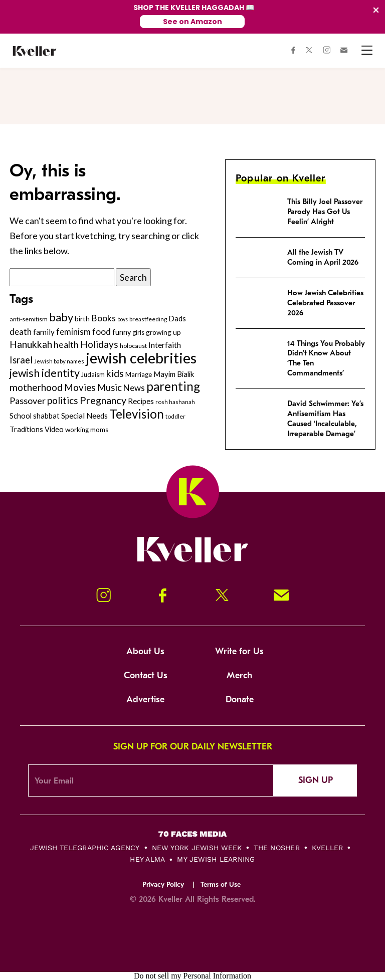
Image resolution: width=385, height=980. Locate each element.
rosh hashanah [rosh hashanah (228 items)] (175, 402)
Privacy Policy (163, 885)
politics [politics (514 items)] (63, 400)
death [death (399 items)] (21, 332)
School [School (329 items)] (21, 416)
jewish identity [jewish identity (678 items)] (45, 373)
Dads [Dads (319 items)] (177, 319)
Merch (239, 675)
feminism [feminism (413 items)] (73, 332)
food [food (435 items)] (102, 332)
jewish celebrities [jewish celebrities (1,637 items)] (141, 358)
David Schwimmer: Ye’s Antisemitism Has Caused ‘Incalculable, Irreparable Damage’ (325, 419)
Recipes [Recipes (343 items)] (141, 401)
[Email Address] (151, 780)
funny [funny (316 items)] (122, 332)
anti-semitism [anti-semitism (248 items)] (29, 319)
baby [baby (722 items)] (61, 317)
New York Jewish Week (197, 848)
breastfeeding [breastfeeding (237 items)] (148, 319)
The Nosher (276, 848)
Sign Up (316, 780)
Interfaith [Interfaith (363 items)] (165, 345)
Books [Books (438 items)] (104, 318)
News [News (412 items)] (134, 388)
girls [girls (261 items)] (138, 332)
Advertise (145, 700)
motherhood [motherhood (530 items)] (36, 387)
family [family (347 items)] (44, 332)
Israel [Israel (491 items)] (21, 360)
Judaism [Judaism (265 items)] (93, 374)
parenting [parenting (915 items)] (173, 386)
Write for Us (239, 651)
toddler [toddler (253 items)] (175, 416)
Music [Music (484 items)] (110, 387)
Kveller (328, 848)
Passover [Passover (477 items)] (28, 401)
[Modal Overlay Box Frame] (192, 17)
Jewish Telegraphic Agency (85, 848)
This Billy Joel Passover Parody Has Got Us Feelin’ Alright (325, 212)
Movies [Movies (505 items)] (80, 387)
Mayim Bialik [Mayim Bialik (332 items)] (174, 374)
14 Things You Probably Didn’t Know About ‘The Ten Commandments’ (326, 358)
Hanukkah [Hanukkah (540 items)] (31, 344)
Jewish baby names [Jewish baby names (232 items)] (59, 361)
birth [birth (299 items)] (82, 319)
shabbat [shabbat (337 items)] (46, 416)
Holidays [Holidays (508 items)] (99, 344)
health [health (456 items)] (66, 344)
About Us (145, 651)
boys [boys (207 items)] (123, 319)
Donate (240, 700)
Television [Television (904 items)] (137, 414)
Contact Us (146, 675)
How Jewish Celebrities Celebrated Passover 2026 (325, 303)
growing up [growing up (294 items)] (163, 332)
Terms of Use (221, 885)
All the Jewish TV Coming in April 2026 (323, 257)
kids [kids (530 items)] (115, 373)
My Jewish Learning (216, 859)
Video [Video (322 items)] (54, 429)
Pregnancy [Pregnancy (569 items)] (103, 400)
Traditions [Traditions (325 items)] (26, 429)
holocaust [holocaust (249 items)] (133, 346)
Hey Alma (147, 859)
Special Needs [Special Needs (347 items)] (84, 416)
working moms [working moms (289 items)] (87, 430)
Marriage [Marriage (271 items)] (139, 374)
